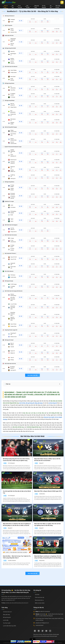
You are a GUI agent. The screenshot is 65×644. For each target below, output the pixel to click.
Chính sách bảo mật (40, 597)
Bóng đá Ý (41, 463)
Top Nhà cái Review (12, 561)
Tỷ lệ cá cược (5, 7)
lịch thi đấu (22, 403)
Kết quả (12, 7)
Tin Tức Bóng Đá (44, 7)
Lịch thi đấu (28, 7)
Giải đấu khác (42, 494)
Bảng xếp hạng (36, 7)
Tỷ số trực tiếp (19, 7)
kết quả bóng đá (30, 403)
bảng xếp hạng (39, 403)
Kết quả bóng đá (7, 617)
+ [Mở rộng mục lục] (60, 384)
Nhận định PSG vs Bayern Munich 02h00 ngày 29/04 (48, 491)
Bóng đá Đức (42, 561)
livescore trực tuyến (49, 417)
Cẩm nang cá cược (59, 7)
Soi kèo (51, 7)
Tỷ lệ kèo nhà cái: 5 (7, 612)
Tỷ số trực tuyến (7, 623)
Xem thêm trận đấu (32, 375)
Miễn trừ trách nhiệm (40, 603)
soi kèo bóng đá (53, 403)
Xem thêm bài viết (32, 573)
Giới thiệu (37, 595)
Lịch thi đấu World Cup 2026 (9, 626)
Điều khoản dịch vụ (39, 600)
